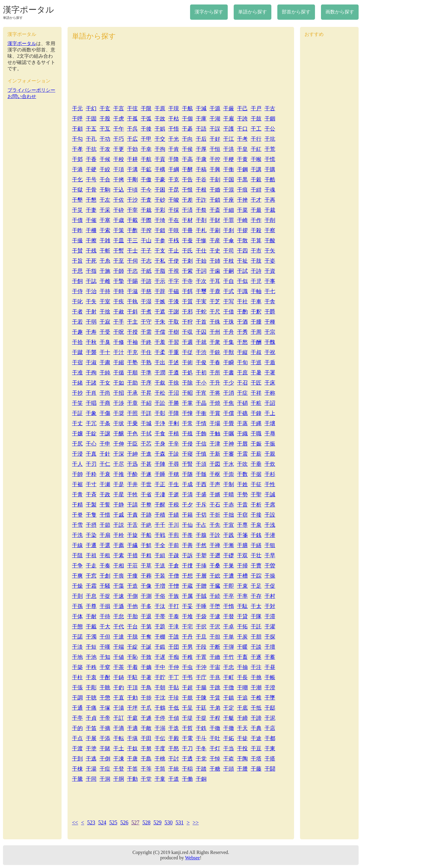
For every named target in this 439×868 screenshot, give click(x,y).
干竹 (229, 657)
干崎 (242, 220)
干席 (270, 505)
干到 (77, 759)
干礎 (229, 555)
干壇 (270, 647)
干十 (105, 352)
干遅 (160, 657)
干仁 (105, 464)
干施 (105, 271)
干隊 (256, 616)
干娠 (256, 444)
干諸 (91, 383)
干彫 (91, 688)
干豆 (256, 748)
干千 (160, 525)
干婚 (215, 190)
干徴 (229, 688)
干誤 (215, 129)
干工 (256, 129)
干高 (187, 159)
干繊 (132, 545)
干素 (119, 555)
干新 (215, 454)
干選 (105, 545)
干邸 (270, 708)
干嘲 (242, 688)
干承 (132, 393)
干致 (146, 657)
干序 (146, 383)
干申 (105, 444)
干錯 (160, 230)
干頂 (132, 688)
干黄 (242, 159)
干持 (105, 291)
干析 (256, 505)
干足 (256, 586)
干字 (174, 281)
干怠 (119, 616)
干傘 (229, 241)
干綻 (132, 647)
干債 (77, 220)
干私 (160, 261)
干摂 (91, 525)
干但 (105, 637)
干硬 (91, 169)
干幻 (91, 108)
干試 (242, 271)
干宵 (201, 393)
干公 (270, 129)
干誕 (146, 647)
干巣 (229, 566)
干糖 (215, 769)
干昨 (77, 230)
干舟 (229, 332)
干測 (146, 596)
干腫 (256, 322)
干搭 (270, 759)
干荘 (132, 566)
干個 (187, 119)
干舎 (270, 301)
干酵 (187, 169)
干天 (242, 728)
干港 (77, 169)
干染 (91, 535)
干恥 (132, 657)
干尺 (215, 312)
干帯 (160, 616)
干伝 (160, 738)
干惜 (105, 515)
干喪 (119, 576)
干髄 (201, 474)
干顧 (77, 129)
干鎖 (215, 200)
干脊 (77, 515)
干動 (132, 779)
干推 (119, 474)
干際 (146, 220)
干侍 (77, 291)
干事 (270, 281)
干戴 (91, 627)
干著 (146, 677)
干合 (105, 180)
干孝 (77, 149)
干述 (174, 362)
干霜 (91, 586)
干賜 (132, 281)
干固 (91, 119)
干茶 (119, 667)
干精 (77, 505)
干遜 (119, 606)
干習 (174, 342)
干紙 (146, 271)
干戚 (119, 515)
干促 (270, 586)
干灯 (215, 748)
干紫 (187, 271)
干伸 (119, 444)
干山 (146, 241)
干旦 (201, 637)
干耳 (215, 281)
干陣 (160, 464)
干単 (229, 637)
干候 (105, 159)
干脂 (160, 271)
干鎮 (229, 698)
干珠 (229, 322)
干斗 (201, 738)
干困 (160, 190)
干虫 (187, 667)
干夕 (187, 505)
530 (168, 823)
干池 (91, 657)
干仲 (174, 667)
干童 (160, 779)
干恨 (187, 190)
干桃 (160, 759)
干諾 (77, 637)
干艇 (229, 718)
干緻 (215, 657)
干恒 (215, 149)
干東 (270, 748)
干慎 (201, 454)
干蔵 (187, 586)
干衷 (91, 677)
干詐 (201, 200)
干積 (160, 515)
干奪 (146, 637)
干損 (105, 606)
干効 (132, 149)
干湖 (215, 119)
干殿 (174, 738)
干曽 (270, 566)
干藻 (119, 586)
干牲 (132, 495)
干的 (77, 728)
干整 (146, 505)
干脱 (132, 637)
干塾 (132, 362)
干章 (132, 403)
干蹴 (77, 352)
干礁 (242, 413)
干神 (229, 444)
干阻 (77, 555)
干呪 (119, 332)
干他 (132, 606)
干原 (160, 108)
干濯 (270, 627)
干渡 (77, 748)
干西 (201, 484)
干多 (146, 606)
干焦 (229, 403)
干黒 (242, 180)
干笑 (77, 403)
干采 (105, 210)
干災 (77, 210)
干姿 (270, 261)
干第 (146, 627)
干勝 (174, 403)
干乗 (132, 423)
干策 (119, 230)
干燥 (77, 586)
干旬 (242, 362)
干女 (105, 383)
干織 (242, 434)
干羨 (187, 535)
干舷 (187, 108)
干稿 (201, 169)
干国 (229, 180)
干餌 (187, 291)
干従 (187, 352)
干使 (174, 261)
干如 (119, 383)
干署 (270, 373)
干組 (160, 555)
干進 (146, 454)
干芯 (146, 444)
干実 (201, 301)
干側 (132, 596)
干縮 (119, 362)
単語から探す (253, 12)
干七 (270, 291)
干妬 (229, 738)
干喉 (256, 159)
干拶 (242, 230)
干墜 (270, 698)
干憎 (174, 586)
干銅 (201, 779)
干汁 (119, 352)
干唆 (174, 200)
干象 (91, 413)
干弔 (187, 677)
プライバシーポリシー (31, 90)
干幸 (146, 149)
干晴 (229, 495)
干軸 (256, 291)
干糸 (105, 261)
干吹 (242, 464)
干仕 (201, 251)
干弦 (132, 108)
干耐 (91, 616)
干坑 (270, 139)
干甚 (146, 464)
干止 (174, 251)
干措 (132, 555)
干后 (201, 139)
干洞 (105, 779)
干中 (160, 667)
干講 (256, 169)
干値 (119, 657)
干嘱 (229, 434)
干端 (119, 647)
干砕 (119, 210)
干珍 (174, 698)
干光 (174, 139)
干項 (119, 169)
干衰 (105, 474)
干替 (229, 616)
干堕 (215, 606)
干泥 (270, 718)
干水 (229, 464)
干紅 (256, 149)
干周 (256, 332)
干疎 (174, 555)
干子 (146, 251)
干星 (119, 495)
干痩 (132, 576)
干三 (132, 241)
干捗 (146, 698)
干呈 (187, 708)
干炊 (270, 464)
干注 (256, 667)
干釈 (256, 312)
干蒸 (242, 423)
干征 (256, 484)
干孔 (91, 139)
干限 (146, 108)
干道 (174, 779)
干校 (119, 159)
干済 (187, 210)
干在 (174, 220)
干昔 (242, 505)
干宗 (270, 332)
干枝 (229, 261)
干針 (105, 454)
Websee (192, 858)
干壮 (256, 555)
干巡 (256, 362)
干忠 (229, 667)
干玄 (105, 108)
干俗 (160, 596)
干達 (119, 637)
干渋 (201, 352)
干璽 (201, 291)
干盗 (229, 759)
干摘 (105, 728)
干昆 (174, 190)
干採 (174, 210)
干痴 (174, 657)
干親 (270, 454)
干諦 (256, 718)
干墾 (77, 200)
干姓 (242, 484)
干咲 (174, 230)
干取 (174, 322)
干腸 (201, 688)
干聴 (91, 698)
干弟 (215, 708)
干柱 (77, 677)
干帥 (77, 474)
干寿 (91, 332)
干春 (215, 362)
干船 (146, 535)
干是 (119, 484)
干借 (229, 312)
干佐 (119, 200)
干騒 (105, 586)
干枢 (215, 474)
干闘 (270, 769)
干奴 (132, 748)
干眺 (105, 688)
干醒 (160, 505)
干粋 (91, 474)
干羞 (160, 342)
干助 (132, 383)
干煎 (174, 535)
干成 (187, 484)
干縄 (256, 423)
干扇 (105, 535)
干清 (187, 495)
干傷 (105, 413)
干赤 (229, 505)
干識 (242, 291)
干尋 (174, 464)
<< (75, 823)
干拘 (160, 149)
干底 (242, 708)
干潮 (256, 688)
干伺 (132, 261)
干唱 (91, 403)
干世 (146, 484)
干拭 (146, 434)
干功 (105, 139)
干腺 (201, 535)
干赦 (119, 312)
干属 (187, 596)
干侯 (187, 149)
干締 (242, 718)
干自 (229, 281)
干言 (119, 108)
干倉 (174, 566)
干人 (77, 464)
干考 (242, 139)
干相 (119, 566)
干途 (256, 738)
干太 (256, 606)
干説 (119, 525)
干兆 (215, 677)
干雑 (105, 241)
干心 (91, 444)
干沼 (174, 393)
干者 (77, 312)
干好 (215, 139)
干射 (91, 312)
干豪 (160, 180)
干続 (215, 596)
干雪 (77, 525)
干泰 (174, 616)
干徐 (174, 383)
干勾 (77, 139)
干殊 (215, 322)
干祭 (201, 210)
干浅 (270, 525)
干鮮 (146, 545)
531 (179, 823)
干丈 (77, 423)
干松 (160, 393)
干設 (270, 515)
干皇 (242, 149)
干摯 (119, 281)
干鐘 (256, 413)
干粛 (105, 362)
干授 (132, 332)
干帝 (105, 718)
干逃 (91, 759)
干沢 (215, 627)
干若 (77, 322)
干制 (229, 484)
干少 (229, 383)
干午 (119, 129)
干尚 (105, 393)
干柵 (91, 230)
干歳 (119, 220)
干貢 (160, 159)
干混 (229, 190)
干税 (174, 505)
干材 (187, 220)
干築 (77, 667)
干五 (91, 129)
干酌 (242, 312)
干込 (119, 190)
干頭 (229, 769)
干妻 (91, 210)
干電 (187, 738)
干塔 (256, 759)
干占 (201, 525)
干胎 (132, 616)
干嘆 (105, 647)
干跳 (215, 688)
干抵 (256, 708)
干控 (215, 159)
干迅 (132, 464)
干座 (229, 200)
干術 (187, 362)
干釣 (119, 688)
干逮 (215, 616)
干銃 (215, 352)
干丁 (174, 677)
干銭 (256, 535)
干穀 (256, 180)
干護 (229, 129)
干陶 (242, 759)
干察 (270, 230)
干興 (215, 169)
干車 (256, 301)
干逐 (256, 657)
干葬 (146, 576)
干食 (160, 434)
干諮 (146, 281)
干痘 (105, 769)
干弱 (91, 322)
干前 (174, 545)
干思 (77, 271)
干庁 (201, 677)
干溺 (160, 728)
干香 (91, 159)
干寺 (187, 281)
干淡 (77, 647)
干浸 (77, 454)
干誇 (242, 119)
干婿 (215, 495)
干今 (146, 190)
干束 (242, 586)
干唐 (132, 759)
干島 (146, 759)
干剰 (174, 423)
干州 (215, 332)
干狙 (270, 545)
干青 (77, 495)
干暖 (242, 647)
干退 (146, 616)
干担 (215, 637)
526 (124, 823)
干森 (160, 454)
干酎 (105, 677)
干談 (256, 647)
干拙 (229, 515)
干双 (242, 555)
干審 (229, 454)
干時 (119, 291)
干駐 (132, 677)
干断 (215, 647)
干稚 (187, 657)
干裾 (77, 484)
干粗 (146, 555)
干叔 (256, 352)
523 (91, 823)
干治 (91, 291)
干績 (174, 515)
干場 (215, 423)
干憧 (187, 413)
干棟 (77, 769)
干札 (201, 230)
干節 (105, 525)
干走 (91, 566)
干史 (215, 251)
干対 (270, 606)
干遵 (174, 373)
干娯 (160, 129)
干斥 (201, 505)
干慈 (146, 291)
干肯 (174, 149)
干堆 (187, 616)
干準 (146, 373)
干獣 (229, 352)
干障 (174, 413)
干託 (256, 627)
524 (102, 823)
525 (113, 823)
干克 (174, 180)
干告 (187, 180)
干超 (187, 688)
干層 (201, 576)
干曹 (256, 566)
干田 (146, 738)
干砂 (160, 200)
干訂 (119, 718)
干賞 (215, 413)
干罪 (229, 220)
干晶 (201, 403)
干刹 (229, 230)
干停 (160, 718)
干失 (91, 301)
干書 (229, 373)
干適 (132, 728)
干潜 (270, 535)
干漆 (174, 301)
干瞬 (229, 362)
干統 (174, 769)
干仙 (187, 525)
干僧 (174, 576)
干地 (77, 657)
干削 (270, 220)
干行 (256, 139)
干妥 (187, 606)
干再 (270, 200)
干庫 (201, 119)
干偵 (174, 718)
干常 (187, 423)
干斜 (132, 312)
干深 (119, 454)
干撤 (229, 728)
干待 (105, 616)
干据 (256, 474)
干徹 (215, 728)
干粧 (256, 403)
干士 (132, 251)
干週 (187, 342)
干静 (119, 505)
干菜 (242, 210)
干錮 (270, 119)
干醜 (270, 342)
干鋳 (119, 677)
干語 (201, 129)
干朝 (160, 688)
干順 (132, 373)
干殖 (187, 434)
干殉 (91, 373)
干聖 (256, 495)
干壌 (270, 423)
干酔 (132, 474)
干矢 (270, 251)
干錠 (91, 434)
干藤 (256, 769)
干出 (160, 362)
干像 (146, 586)
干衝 (201, 413)
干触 (215, 434)
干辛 (174, 444)
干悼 (215, 759)
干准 (77, 373)
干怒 (174, 748)
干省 (146, 495)
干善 (187, 545)
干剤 (201, 220)
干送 (160, 566)
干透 (187, 759)
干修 (119, 342)
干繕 (256, 545)
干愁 (242, 342)
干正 (160, 484)
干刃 (91, 464)
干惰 (229, 606)
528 (146, 823)
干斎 (215, 210)
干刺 (187, 261)
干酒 (242, 322)
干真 (91, 454)
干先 (215, 525)
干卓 (229, 627)
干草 (146, 566)
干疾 (119, 301)
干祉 (242, 261)
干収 (187, 332)
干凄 (160, 495)
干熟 (146, 362)
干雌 (105, 281)
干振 (270, 444)
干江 (229, 139)
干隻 (91, 515)
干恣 (132, 271)
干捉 (105, 596)
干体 (77, 616)
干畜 (242, 657)
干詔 (270, 403)
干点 (77, 738)
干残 (91, 251)
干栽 (146, 210)
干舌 (132, 525)
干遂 (146, 474)
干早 (270, 555)
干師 (119, 271)
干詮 (215, 535)
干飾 (201, 434)
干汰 (160, 606)
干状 (119, 423)
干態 (77, 627)
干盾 (270, 362)
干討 (174, 759)
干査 (146, 200)
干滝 (174, 627)
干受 (105, 332)
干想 (187, 576)
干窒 (105, 667)
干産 (215, 241)
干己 (242, 108)
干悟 (174, 129)
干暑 (256, 373)
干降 (174, 159)
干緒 (77, 383)
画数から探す (340, 12)
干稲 (187, 769)
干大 (105, 627)
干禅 (215, 545)
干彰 (160, 413)
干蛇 (201, 312)
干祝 (270, 352)
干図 (215, 464)
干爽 (77, 576)
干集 (229, 342)
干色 (132, 434)
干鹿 (215, 291)
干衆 (215, 342)
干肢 (256, 261)
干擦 (91, 241)
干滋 (132, 291)
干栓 (119, 535)
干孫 (77, 606)
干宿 (77, 362)
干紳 (132, 454)
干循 (119, 373)
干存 (256, 596)
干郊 (77, 159)
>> (196, 823)
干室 (105, 301)
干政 (105, 495)
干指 (91, 271)
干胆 (256, 637)
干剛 (132, 180)
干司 (229, 251)
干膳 (242, 545)
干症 (242, 393)
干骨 (91, 190)
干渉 (119, 403)
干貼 (174, 688)
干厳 (229, 108)
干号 (91, 180)
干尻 (77, 444)
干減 (201, 108)
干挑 (256, 677)
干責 (132, 515)
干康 (201, 159)
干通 (77, 708)
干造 (132, 586)
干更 (119, 149)
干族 (174, 596)
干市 (256, 251)
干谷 (201, 180)
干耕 (132, 159)
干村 (270, 596)
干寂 (105, 322)
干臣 (132, 444)
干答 (132, 769)
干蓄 (270, 657)
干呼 (77, 119)
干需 (146, 332)
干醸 (119, 434)
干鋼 (242, 169)
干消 (229, 393)
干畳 (229, 423)
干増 (160, 586)
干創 (105, 576)
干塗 (91, 748)
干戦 (160, 535)
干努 (146, 748)
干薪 (256, 454)
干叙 (160, 383)
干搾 (146, 230)
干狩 (187, 322)
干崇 (229, 474)
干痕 (242, 190)
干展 (91, 738)
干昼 (270, 667)
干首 (201, 322)
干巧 (119, 139)
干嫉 (160, 301)
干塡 (132, 738)
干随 (187, 474)
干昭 (187, 393)
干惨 (201, 241)
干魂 (270, 190)
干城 (146, 423)
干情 (201, 423)
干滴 (119, 728)
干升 (215, 383)
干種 (270, 322)
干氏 (187, 251)
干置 (201, 657)
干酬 (256, 342)
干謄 (242, 769)
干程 (215, 718)
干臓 (215, 586)
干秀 (242, 332)
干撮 (77, 241)
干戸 (256, 108)
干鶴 (160, 708)
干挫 (242, 200)
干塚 (105, 708)
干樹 (174, 332)
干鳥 (146, 688)
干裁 (270, 210)
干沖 (201, 667)
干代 (119, 627)
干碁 (187, 129)
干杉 (270, 474)
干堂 (146, 779)
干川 (174, 525)
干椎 (256, 698)
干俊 (201, 362)
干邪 (187, 312)
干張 (77, 688)
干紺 (256, 190)
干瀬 (105, 484)
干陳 (201, 698)
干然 (201, 545)
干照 (132, 413)
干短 (91, 647)
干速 (119, 596)
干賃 (215, 698)
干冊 (187, 230)
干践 (229, 535)
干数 (242, 474)
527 (135, 823)
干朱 (160, 322)
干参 (160, 241)
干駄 (242, 606)
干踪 (256, 576)
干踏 (201, 769)
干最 (256, 210)
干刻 (215, 180)
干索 (105, 230)
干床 (270, 383)
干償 (229, 413)
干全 (160, 545)
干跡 (146, 515)
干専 (242, 525)
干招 (119, 393)
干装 (160, 576)
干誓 (105, 505)
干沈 (160, 698)
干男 (187, 647)
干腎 (187, 464)
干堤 (187, 718)
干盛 (201, 495)
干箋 (242, 535)
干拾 (77, 342)
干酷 (270, 180)
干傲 (146, 180)
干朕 (187, 698)
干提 (201, 718)
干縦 (242, 352)
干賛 (77, 251)
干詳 (146, 413)
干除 (187, 383)
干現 (174, 108)
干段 (201, 647)
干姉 (215, 261)
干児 (256, 281)
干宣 (229, 525)
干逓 (146, 718)
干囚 (201, 332)
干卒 (229, 596)
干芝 (215, 301)
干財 (215, 220)
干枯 (174, 119)
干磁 (174, 291)
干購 (270, 169)
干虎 (119, 119)
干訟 (160, 403)
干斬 (105, 251)
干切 (201, 515)
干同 (91, 779)
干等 (146, 769)
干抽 (242, 667)
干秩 (91, 667)
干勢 (242, 495)
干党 (201, 759)
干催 (91, 220)
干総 (215, 576)
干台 (132, 627)
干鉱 (146, 169)
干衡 (229, 169)
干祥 (256, 393)
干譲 (105, 434)
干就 (201, 342)
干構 (160, 169)
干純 (105, 373)
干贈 (201, 586)
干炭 (242, 637)
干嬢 (77, 434)
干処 (187, 373)
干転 (119, 738)
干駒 (105, 190)
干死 (91, 261)
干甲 (146, 139)
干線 (77, 545)
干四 (242, 251)
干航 (146, 159)
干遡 (215, 555)
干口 (242, 129)
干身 (160, 444)
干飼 (77, 281)
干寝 (187, 454)
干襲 (91, 352)
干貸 (242, 616)
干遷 (91, 545)
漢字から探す (209, 12)
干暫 (119, 251)
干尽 (119, 464)
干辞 (160, 291)
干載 (132, 220)
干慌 (270, 159)
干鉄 (201, 728)
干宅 (187, 627)
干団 (174, 647)
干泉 (256, 525)
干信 (201, 444)
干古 (270, 108)
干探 (270, 637)
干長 (242, 677)
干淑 (91, 362)
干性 (270, 484)
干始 (201, 261)
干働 (187, 779)
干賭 (105, 748)
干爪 (146, 708)
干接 (256, 515)
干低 (174, 708)
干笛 (91, 728)
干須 (201, 464)
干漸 (229, 545)
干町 (229, 677)
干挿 (201, 566)
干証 (77, 413)
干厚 (201, 149)
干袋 (201, 616)
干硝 (242, 403)
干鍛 (160, 647)
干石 (215, 505)
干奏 (105, 566)
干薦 (119, 545)
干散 (242, 241)
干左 (105, 200)
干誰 (174, 637)
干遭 (229, 576)
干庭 (132, 718)
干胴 (119, 779)
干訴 (187, 555)
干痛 (91, 708)
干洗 (77, 535)
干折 (215, 515)
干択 (201, 627)
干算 (256, 241)
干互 (105, 129)
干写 (229, 301)
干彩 (160, 210)
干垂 (256, 464)
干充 (132, 352)
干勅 (132, 698)
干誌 (91, 281)
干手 (119, 322)
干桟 (174, 241)
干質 (187, 301)
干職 (256, 434)
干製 (91, 505)
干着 (132, 667)
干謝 (174, 312)
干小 (201, 383)
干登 (119, 769)
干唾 (201, 606)
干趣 (77, 332)
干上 (270, 413)
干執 (132, 301)
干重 (174, 352)
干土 (119, 748)
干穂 (174, 474)
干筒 (160, 769)
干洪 (229, 149)
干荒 (270, 149)
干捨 (105, 312)
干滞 (270, 616)
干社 (242, 301)
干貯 (160, 677)
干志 (146, 261)
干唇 (242, 444)
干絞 (105, 169)
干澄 (270, 688)
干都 (270, 738)
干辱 (270, 434)
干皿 (119, 241)
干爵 (270, 312)
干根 (201, 190)
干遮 (160, 312)
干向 (187, 139)
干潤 (160, 373)
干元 (77, 108)
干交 (160, 139)
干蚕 (187, 241)
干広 (132, 139)
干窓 (91, 576)
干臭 (105, 342)
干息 (91, 596)
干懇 (91, 200)
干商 (105, 403)
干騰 (77, 779)
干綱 (174, 169)
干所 (215, 373)
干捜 (187, 566)
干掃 (242, 566)
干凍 (119, 759)
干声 (215, 484)
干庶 (242, 373)
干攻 (105, 149)
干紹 (146, 403)
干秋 (91, 342)
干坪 (132, 708)
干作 (256, 220)
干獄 (77, 190)
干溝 (132, 169)
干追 (242, 698)
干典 (256, 728)
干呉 (132, 129)
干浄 (160, 423)
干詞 (201, 271)
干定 (229, 708)
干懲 (105, 698)
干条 (105, 423)
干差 (187, 200)
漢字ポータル (29, 10)
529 (157, 823)
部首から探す (296, 12)
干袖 (132, 342)
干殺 (256, 230)
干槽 (242, 576)
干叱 (77, 301)
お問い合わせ (22, 96)
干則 (77, 596)
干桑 (215, 566)
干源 (215, 108)
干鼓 (256, 119)
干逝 (174, 495)
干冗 (91, 423)
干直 (119, 698)
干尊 (91, 606)
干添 (105, 738)
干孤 (132, 119)
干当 (229, 748)
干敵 (146, 728)
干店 (270, 728)
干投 (242, 748)
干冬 (201, 748)
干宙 (215, 667)
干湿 (146, 301)
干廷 (201, 708)
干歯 (215, 271)
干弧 (146, 119)
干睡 (160, 474)
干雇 (229, 119)
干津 (215, 444)
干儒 (160, 332)
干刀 (187, 748)
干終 (146, 342)
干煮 (146, 312)
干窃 (242, 515)
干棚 (160, 637)
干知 (105, 657)
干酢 (132, 230)
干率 (242, 596)
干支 (160, 251)
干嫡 (146, 667)
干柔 (160, 352)
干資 (270, 271)
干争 (77, 566)
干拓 (242, 627)
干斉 (91, 495)
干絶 (146, 525)
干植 (174, 434)
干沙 (132, 200)
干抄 (77, 393)
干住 (146, 352)
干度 (160, 748)
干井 (132, 484)
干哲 (187, 728)
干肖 (91, 393)
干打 (174, 606)
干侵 (187, 444)
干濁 (91, 637)
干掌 (187, 403)
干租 (105, 555)
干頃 (132, 190)
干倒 (105, 759)
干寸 (91, 484)
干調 (77, 698)
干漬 (119, 708)
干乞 (77, 180)
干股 (105, 119)
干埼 (160, 220)
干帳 (270, 677)
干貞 (91, 718)
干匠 (256, 383)
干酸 (270, 241)
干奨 (119, 413)
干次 (201, 281)
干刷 (215, 230)
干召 (242, 383)
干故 (160, 119)
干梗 (229, 159)
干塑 (201, 555)
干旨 (77, 261)
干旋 (132, 535)
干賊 (201, 596)
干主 (132, 322)
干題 (160, 627)
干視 (174, 271)
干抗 (91, 149)
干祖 (91, 555)
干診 (174, 454)
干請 (132, 505)
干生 (174, 484)
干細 (229, 210)
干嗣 (229, 271)
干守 (146, 322)
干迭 (174, 728)
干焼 (215, 403)
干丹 (187, 637)
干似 (242, 281)
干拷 (119, 180)
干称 (270, 393)
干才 (256, 200)
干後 (146, 129)
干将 (215, 393)
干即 (229, 586)
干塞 (105, 220)
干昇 (146, 393)
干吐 (215, 738)
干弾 (229, 647)
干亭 (77, 718)
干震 (242, 454)
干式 (229, 291)
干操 (270, 576)
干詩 (256, 271)
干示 (160, 281)
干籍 (187, 515)
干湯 (91, 769)
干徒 (242, 738)
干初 (201, 373)
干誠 (270, 495)
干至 (119, 261)
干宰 (132, 210)
